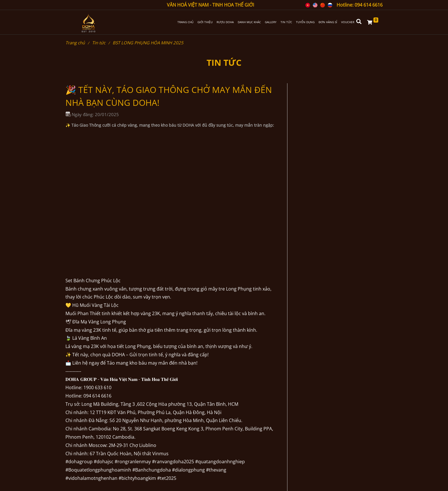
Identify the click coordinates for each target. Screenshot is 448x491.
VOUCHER (348, 22)
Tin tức (99, 43)
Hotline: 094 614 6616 (360, 5)
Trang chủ (75, 43)
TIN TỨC (286, 22)
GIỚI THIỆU (205, 22)
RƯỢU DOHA (225, 22)
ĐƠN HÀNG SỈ (328, 22)
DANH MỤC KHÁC (249, 22)
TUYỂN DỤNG (305, 22)
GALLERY (271, 22)
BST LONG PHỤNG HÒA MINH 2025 (148, 43)
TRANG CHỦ (185, 22)
